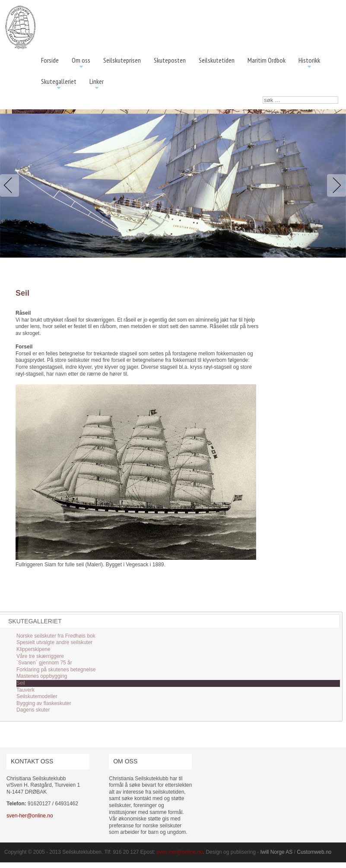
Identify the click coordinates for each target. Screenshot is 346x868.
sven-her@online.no (30, 816)
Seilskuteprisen (122, 60)
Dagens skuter (33, 710)
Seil (21, 683)
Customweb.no (314, 852)
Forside (50, 60)
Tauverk (25, 690)
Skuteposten (170, 60)
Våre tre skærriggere (40, 656)
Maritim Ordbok (267, 60)
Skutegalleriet (59, 85)
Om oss (81, 63)
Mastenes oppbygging (42, 676)
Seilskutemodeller (37, 696)
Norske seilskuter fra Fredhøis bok (56, 636)
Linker (97, 85)
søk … (263, 97)
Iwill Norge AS (277, 852)
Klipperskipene (33, 649)
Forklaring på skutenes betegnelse (56, 670)
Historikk (309, 63)
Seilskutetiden (217, 60)
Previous (11, 185)
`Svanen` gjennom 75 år (44, 663)
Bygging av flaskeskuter (44, 703)
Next (335, 185)
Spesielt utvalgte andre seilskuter (54, 642)
